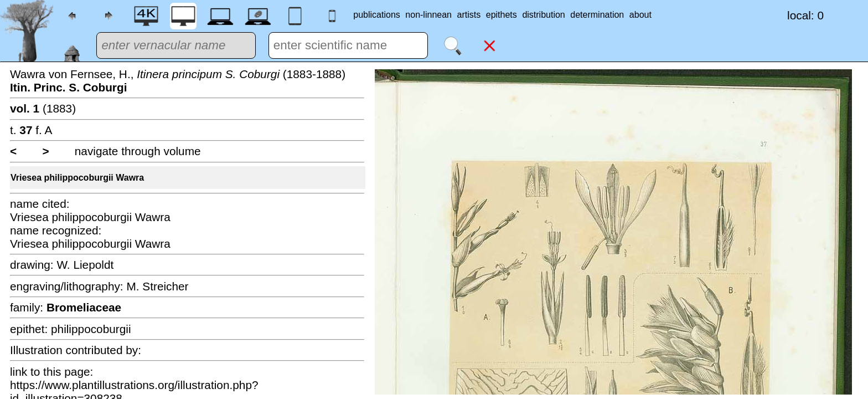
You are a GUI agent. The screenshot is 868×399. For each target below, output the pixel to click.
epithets (502, 15)
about (640, 15)
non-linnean (428, 15)
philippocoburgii (91, 329)
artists (469, 15)
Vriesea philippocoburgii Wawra (77, 178)
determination (597, 15)
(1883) (43, 108)
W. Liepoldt (85, 265)
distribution (543, 15)
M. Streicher (157, 286)
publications (377, 15)
